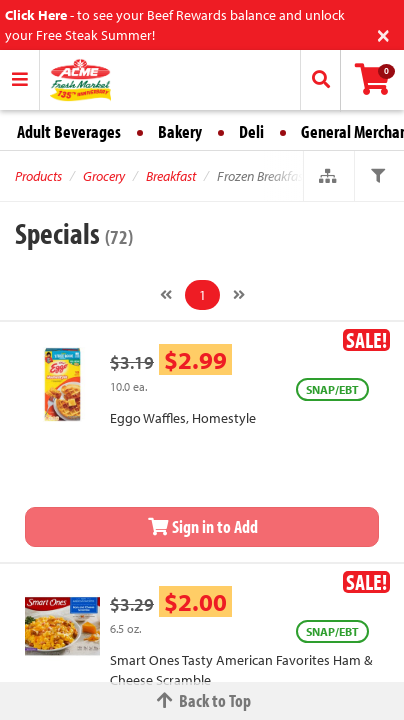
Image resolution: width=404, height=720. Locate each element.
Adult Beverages (69, 131)
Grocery (104, 176)
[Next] (239, 295)
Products (38, 176)
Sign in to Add (202, 526)
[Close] (383, 33)
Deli (251, 131)
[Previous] (166, 295)
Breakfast (171, 176)
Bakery (180, 131)
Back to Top (202, 700)
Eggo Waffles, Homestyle (183, 418)
